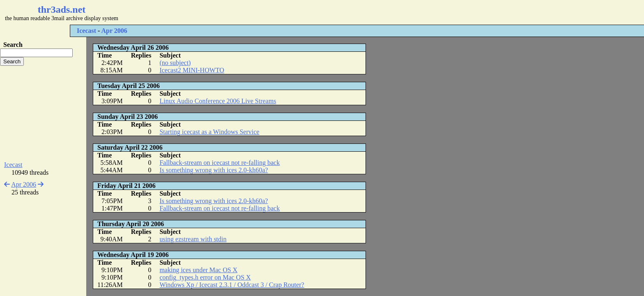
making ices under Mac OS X (198, 270)
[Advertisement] (245, 12)
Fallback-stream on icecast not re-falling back (220, 163)
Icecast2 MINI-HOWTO (192, 70)
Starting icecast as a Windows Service (209, 132)
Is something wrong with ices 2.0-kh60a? (214, 170)
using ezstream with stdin (193, 239)
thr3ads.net (62, 9)
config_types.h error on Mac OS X (205, 277)
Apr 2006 (114, 31)
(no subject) (175, 63)
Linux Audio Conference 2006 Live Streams (218, 101)
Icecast (86, 31)
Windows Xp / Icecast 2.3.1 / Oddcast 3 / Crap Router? (232, 285)
